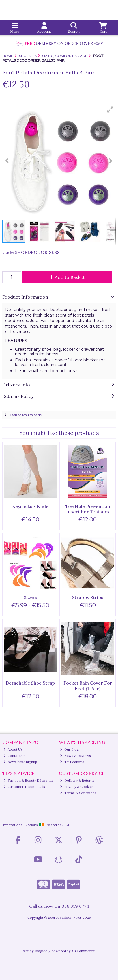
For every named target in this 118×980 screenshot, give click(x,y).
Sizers (30, 597)
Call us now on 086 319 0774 (59, 906)
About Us (13, 749)
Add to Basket (67, 277)
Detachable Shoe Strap (30, 683)
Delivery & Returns (77, 780)
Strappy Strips (88, 597)
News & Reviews (75, 756)
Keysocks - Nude (30, 506)
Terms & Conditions (78, 793)
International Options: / (37, 825)
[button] (110, 109)
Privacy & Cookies (77, 787)
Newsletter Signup (20, 762)
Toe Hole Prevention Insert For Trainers (88, 509)
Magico (41, 951)
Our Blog (69, 749)
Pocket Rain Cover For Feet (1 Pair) (88, 686)
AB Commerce (83, 951)
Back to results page (25, 415)
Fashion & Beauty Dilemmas (28, 780)
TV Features (72, 762)
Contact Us (14, 756)
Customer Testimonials (24, 787)
